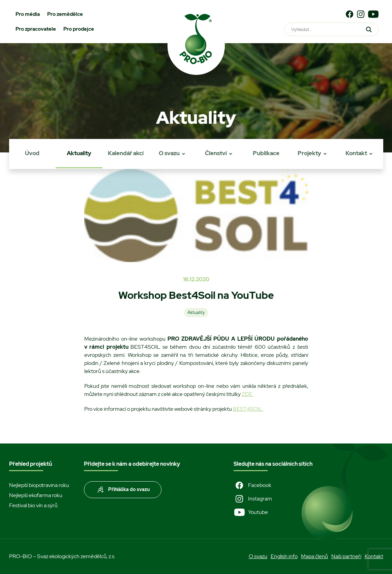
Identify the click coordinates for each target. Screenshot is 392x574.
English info (284, 556)
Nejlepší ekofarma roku (36, 495)
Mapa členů (314, 556)
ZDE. (248, 394)
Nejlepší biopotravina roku (39, 485)
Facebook (252, 485)
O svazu (169, 153)
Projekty (309, 153)
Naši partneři (346, 556)
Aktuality (79, 153)
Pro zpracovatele (36, 29)
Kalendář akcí (126, 153)
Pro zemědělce (65, 14)
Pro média (28, 14)
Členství (216, 153)
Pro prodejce (79, 29)
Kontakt (356, 153)
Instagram (253, 499)
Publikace (266, 153)
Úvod (32, 153)
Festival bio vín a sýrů (33, 505)
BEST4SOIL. (248, 409)
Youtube (251, 512)
